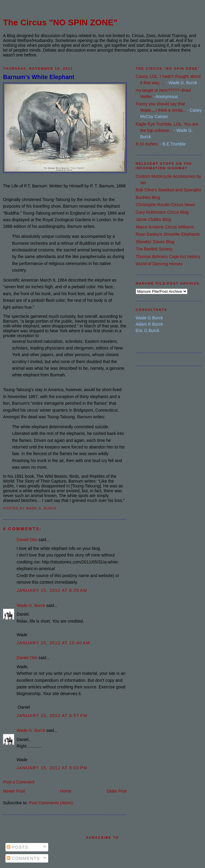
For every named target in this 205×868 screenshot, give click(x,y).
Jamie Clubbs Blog (153, 219)
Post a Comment (19, 782)
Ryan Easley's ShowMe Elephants (168, 234)
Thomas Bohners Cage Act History (168, 257)
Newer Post (14, 791)
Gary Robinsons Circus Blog (162, 212)
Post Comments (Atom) (51, 803)
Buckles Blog (148, 197)
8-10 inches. (147, 144)
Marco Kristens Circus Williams (165, 227)
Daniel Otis (27, 540)
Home (66, 791)
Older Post (117, 791)
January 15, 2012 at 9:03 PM (52, 768)
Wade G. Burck (31, 605)
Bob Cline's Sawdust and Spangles (168, 190)
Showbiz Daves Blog (155, 242)
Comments (23, 858)
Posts (17, 847)
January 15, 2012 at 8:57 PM (52, 716)
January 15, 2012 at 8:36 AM (52, 590)
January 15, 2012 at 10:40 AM (53, 643)
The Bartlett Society (154, 249)
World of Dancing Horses (159, 264)
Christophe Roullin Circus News (165, 205)
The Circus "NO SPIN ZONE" (60, 22)
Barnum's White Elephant (39, 77)
